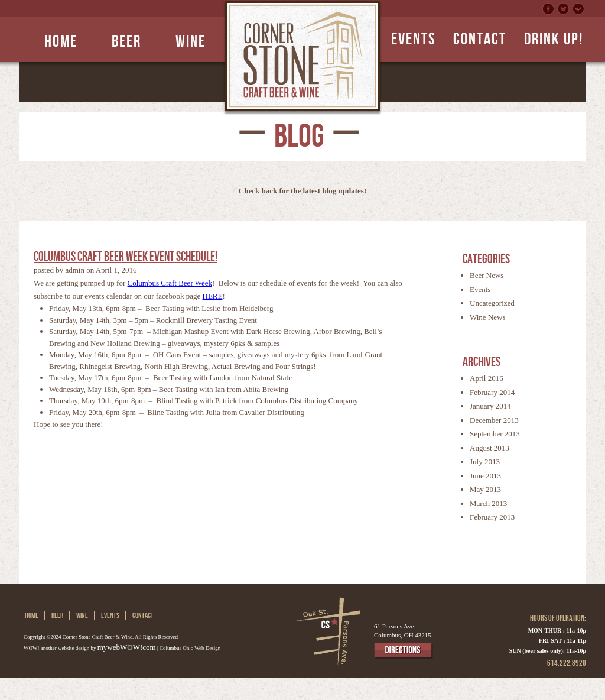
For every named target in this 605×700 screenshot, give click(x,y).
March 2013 (488, 503)
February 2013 (492, 517)
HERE (213, 296)
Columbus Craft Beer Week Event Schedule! (126, 257)
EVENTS (413, 39)
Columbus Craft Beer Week (170, 283)
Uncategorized (492, 303)
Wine (191, 42)
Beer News (487, 275)
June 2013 (485, 476)
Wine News (488, 317)
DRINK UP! (554, 39)
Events (480, 289)
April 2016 (487, 378)
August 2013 (489, 448)
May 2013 (485, 489)
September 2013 (495, 434)
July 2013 (485, 461)
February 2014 (492, 392)
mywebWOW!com (127, 647)
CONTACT (480, 39)
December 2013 (494, 420)
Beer (126, 42)
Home (61, 42)
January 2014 (490, 406)
